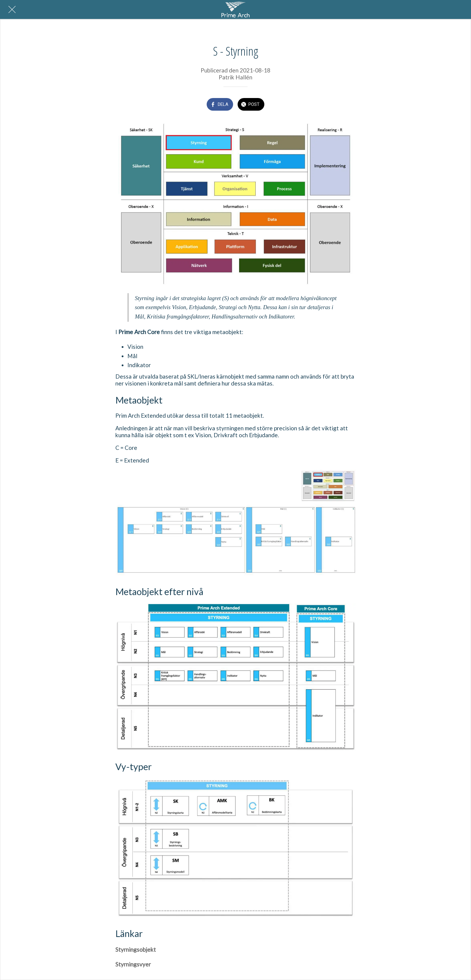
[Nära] (12, 10)
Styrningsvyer (133, 964)
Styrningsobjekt (136, 949)
